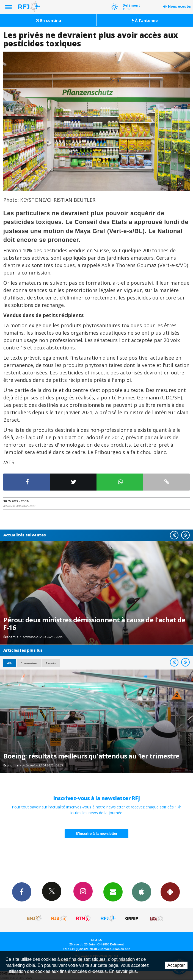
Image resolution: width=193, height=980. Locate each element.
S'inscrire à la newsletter (96, 834)
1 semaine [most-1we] (29, 663)
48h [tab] (9, 663)
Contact (105, 949)
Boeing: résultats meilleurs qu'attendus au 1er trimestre (91, 756)
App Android (170, 892)
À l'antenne (145, 20)
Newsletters (113, 892)
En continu (48, 20)
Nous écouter (180, 6)
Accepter (176, 965)
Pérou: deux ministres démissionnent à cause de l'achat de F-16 (94, 624)
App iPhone (142, 892)
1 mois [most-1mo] (51, 663)
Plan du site (122, 949)
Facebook (22, 892)
